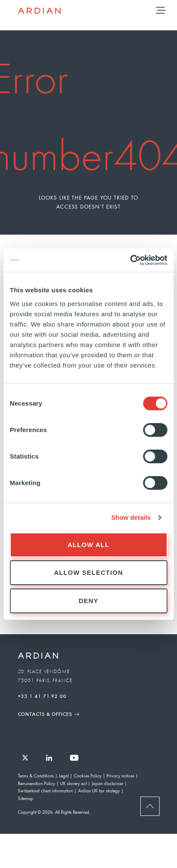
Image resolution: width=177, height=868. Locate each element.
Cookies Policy (88, 775)
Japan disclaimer (107, 783)
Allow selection (89, 572)
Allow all (89, 545)
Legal (64, 775)
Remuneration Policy (36, 783)
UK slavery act (73, 783)
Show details (131, 517)
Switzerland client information (45, 790)
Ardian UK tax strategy (99, 790)
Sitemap (26, 798)
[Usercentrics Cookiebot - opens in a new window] (130, 260)
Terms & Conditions (36, 775)
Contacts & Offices (45, 714)
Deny (88, 601)
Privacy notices (120, 775)
